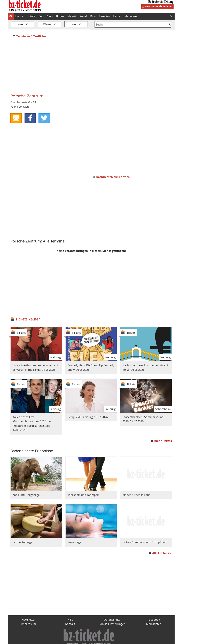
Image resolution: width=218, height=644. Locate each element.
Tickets (31, 16)
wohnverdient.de (108, 640)
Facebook (154, 609)
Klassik (72, 16)
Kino (93, 16)
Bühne (60, 16)
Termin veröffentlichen (32, 26)
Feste (117, 16)
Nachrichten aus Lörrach (113, 167)
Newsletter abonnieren (159, 6)
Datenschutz (112, 609)
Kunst (83, 16)
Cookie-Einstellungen (112, 614)
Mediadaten (154, 614)
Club (50, 16)
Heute (19, 16)
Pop (41, 16)
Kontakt (70, 614)
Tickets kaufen (28, 309)
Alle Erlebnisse (162, 543)
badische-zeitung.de (51, 640)
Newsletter (29, 609)
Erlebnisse (130, 16)
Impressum (29, 614)
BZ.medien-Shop (133, 640)
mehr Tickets (163, 431)
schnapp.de (75, 640)
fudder (90, 640)
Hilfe (70, 609)
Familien (105, 16)
